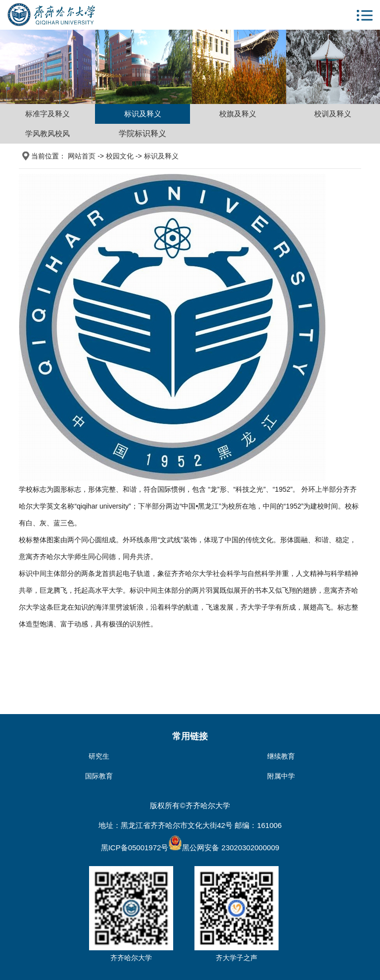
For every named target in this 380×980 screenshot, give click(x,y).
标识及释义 (143, 114)
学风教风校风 (47, 133)
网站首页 (82, 156)
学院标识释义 (142, 133)
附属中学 (281, 776)
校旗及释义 (238, 114)
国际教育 (99, 776)
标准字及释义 (47, 114)
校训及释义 (333, 114)
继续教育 (281, 756)
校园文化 (120, 156)
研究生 (99, 756)
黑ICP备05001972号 (135, 848)
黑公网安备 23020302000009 (224, 848)
